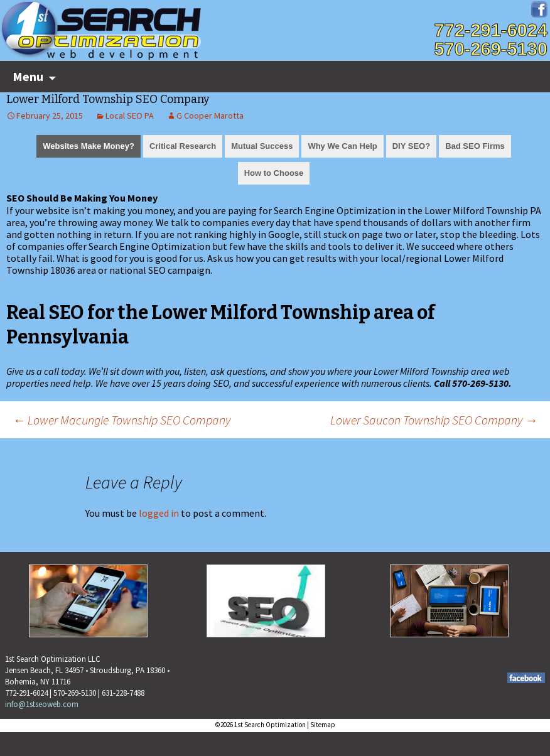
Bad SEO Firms (475, 146)
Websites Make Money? (89, 146)
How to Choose (274, 173)
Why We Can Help (342, 146)
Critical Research (183, 146)
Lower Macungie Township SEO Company (121, 420)
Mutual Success (262, 146)
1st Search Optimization (270, 725)
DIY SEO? (411, 146)
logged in (159, 513)
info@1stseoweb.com (42, 704)
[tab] (89, 145)
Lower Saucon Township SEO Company (434, 420)
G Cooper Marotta (210, 116)
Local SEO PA (130, 116)
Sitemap (323, 725)
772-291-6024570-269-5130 (491, 40)
